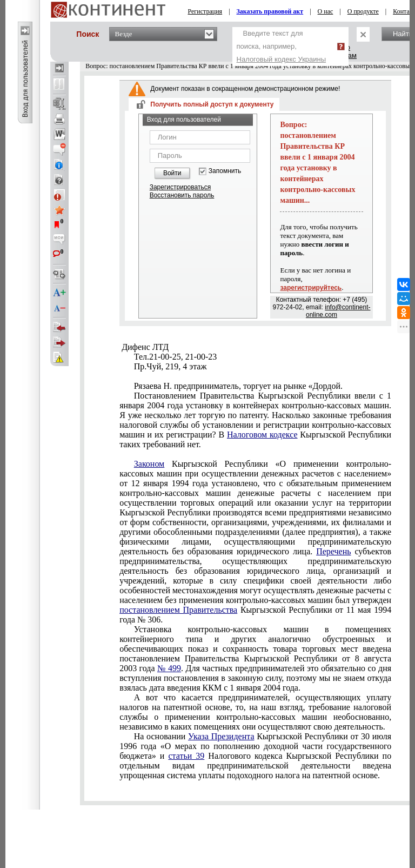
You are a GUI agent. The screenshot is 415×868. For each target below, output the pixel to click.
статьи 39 (186, 756)
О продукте (363, 11)
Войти (172, 173)
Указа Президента (221, 736)
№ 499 (169, 668)
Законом (149, 464)
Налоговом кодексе (262, 435)
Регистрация (205, 11)
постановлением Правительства (178, 610)
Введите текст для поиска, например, (282, 46)
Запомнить (225, 171)
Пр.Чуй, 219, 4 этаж (170, 366)
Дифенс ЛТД (144, 347)
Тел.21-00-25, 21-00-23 (176, 357)
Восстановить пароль (182, 195)
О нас (326, 11)
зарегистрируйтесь (311, 288)
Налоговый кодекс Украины (282, 59)
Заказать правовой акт (270, 11)
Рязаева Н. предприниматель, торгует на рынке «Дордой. (238, 386)
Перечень (333, 551)
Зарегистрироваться (180, 187)
